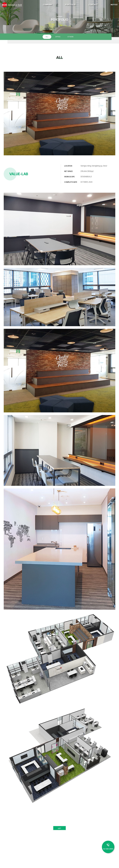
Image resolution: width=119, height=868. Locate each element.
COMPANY (48, 5)
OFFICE (58, 37)
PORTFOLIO (70, 5)
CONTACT (93, 5)
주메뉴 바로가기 (0, 0)
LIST (59, 828)
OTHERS (70, 37)
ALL (47, 37)
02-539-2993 (108, 849)
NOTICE (114, 5)
